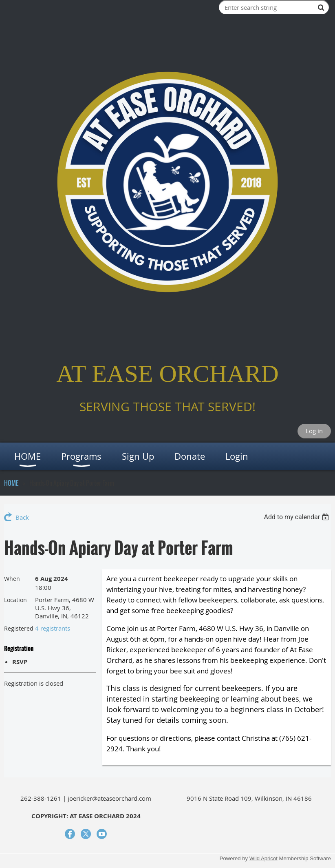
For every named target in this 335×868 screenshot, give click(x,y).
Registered (19, 628)
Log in (314, 431)
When (12, 579)
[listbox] (297, 517)
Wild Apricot (263, 858)
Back (22, 517)
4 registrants (53, 628)
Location (15, 600)
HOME (11, 483)
